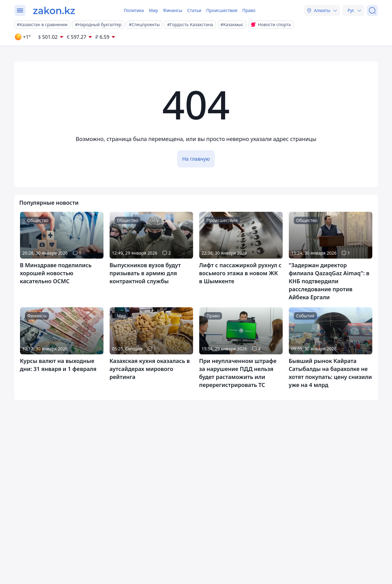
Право (249, 10)
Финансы (173, 10)
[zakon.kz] (54, 10)
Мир (153, 10)
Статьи (194, 10)
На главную (196, 159)
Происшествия (222, 10)
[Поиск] (372, 10)
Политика (134, 10)
